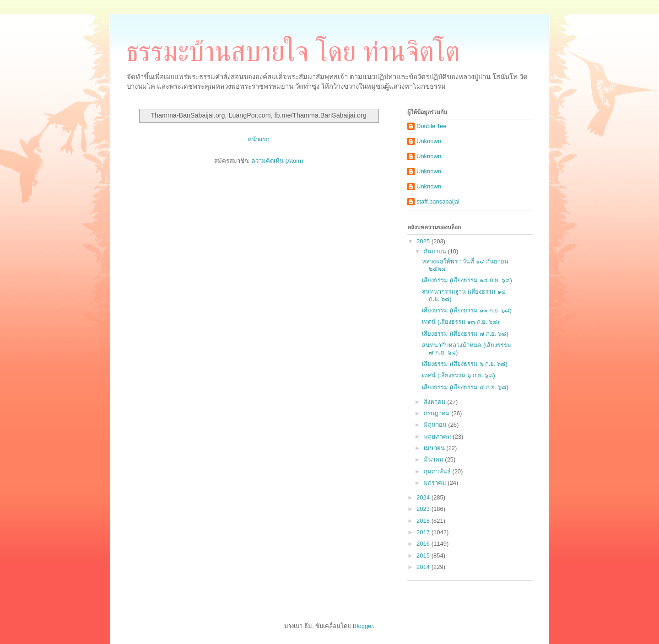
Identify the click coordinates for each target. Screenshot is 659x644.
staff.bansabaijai (438, 201)
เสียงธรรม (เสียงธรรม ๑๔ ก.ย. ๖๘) (467, 280)
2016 (424, 544)
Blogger (363, 626)
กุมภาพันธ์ (438, 471)
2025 (424, 241)
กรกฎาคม (438, 413)
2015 (424, 555)
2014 (424, 567)
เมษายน (435, 448)
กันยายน (436, 251)
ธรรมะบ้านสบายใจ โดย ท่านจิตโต (293, 52)
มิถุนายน (436, 425)
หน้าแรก (259, 139)
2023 (424, 509)
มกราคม (436, 483)
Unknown (429, 141)
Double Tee (432, 126)
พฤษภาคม (438, 437)
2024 (424, 497)
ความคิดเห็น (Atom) (277, 161)
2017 (424, 532)
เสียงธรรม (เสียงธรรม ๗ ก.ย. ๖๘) (465, 334)
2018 (424, 521)
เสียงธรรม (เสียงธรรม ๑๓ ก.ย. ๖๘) (467, 310)
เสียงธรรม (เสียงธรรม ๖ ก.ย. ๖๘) (465, 364)
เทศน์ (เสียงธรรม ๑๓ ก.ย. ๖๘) (460, 322)
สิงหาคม (436, 402)
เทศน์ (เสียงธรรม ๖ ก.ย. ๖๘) (458, 375)
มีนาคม (435, 459)
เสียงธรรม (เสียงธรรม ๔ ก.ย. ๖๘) (465, 387)
